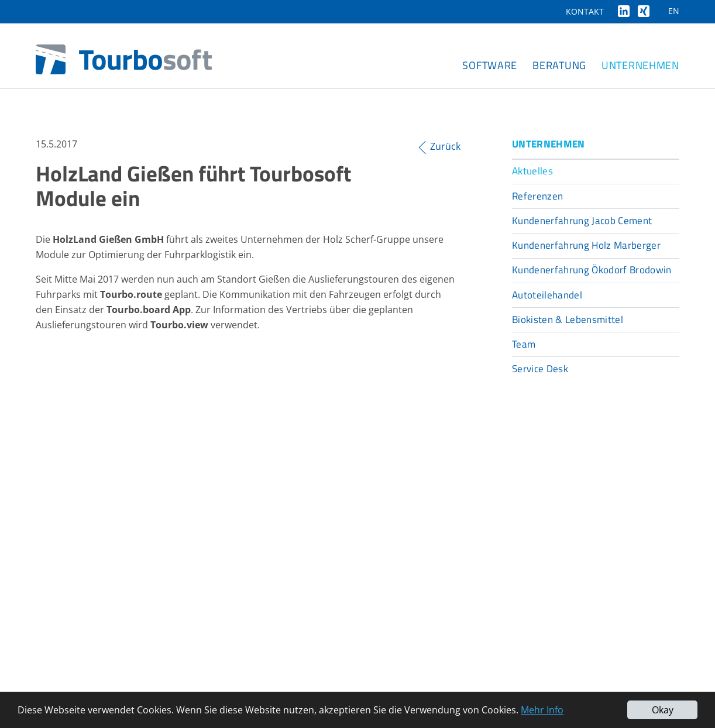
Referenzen (537, 196)
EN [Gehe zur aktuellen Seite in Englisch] (674, 11)
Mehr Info (542, 710)
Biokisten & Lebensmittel (568, 320)
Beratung (559, 65)
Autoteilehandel (547, 295)
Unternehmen (640, 65)
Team (524, 344)
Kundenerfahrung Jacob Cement (582, 221)
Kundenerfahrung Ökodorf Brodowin (592, 270)
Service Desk (540, 369)
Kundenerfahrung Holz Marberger (586, 245)
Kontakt (585, 11)
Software (490, 65)
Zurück (445, 147)
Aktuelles (532, 171)
